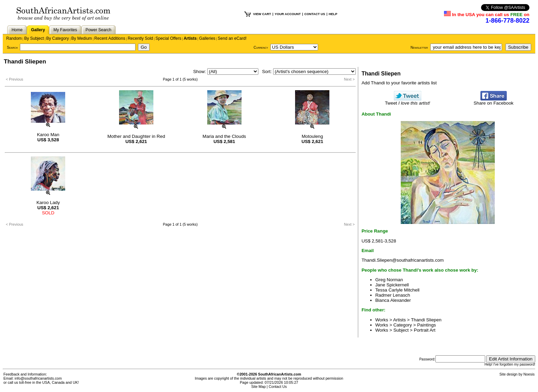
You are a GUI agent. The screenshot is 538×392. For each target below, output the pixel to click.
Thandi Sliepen (426, 320)
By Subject (34, 38)
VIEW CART (262, 14)
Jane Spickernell (392, 285)
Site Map (258, 387)
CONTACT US (315, 14)
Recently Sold (140, 38)
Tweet (408, 101)
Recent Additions (110, 38)
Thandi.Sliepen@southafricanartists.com (403, 260)
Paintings (427, 325)
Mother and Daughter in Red (136, 136)
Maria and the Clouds (224, 136)
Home (17, 30)
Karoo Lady (48, 203)
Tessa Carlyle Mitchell (397, 290)
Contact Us (278, 387)
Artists (190, 38)
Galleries (207, 38)
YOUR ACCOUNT (288, 14)
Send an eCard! (232, 38)
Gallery (38, 30)
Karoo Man (48, 135)
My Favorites (65, 30)
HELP (333, 14)
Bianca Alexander (393, 300)
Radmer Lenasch (393, 295)
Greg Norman (389, 280)
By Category (58, 38)
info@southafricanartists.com (38, 378)
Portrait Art (425, 330)
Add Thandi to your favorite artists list (399, 83)
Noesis (529, 374)
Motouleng (312, 136)
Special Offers (168, 38)
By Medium (82, 38)
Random (14, 38)
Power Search (98, 30)
